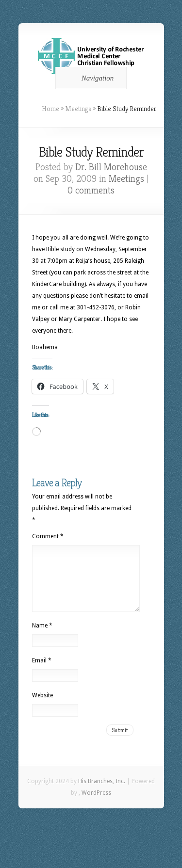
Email (42, 672)
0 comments (91, 190)
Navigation (90, 78)
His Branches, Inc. (102, 793)
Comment (48, 536)
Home (50, 109)
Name (42, 637)
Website (42, 707)
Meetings (78, 109)
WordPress (96, 804)
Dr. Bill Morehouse (111, 167)
